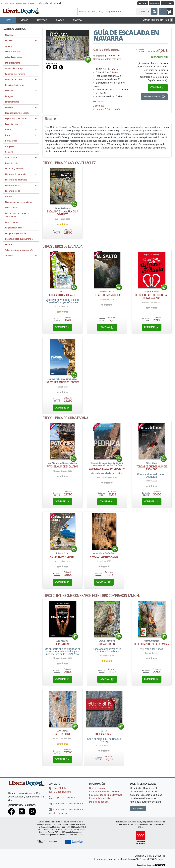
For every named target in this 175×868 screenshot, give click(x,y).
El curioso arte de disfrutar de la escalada (152, 296)
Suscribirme (138, 808)
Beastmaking (62, 644)
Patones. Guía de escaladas (63, 466)
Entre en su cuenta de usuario (158, 20)
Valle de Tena (62, 734)
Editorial (167, 3)
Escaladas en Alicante (62, 295)
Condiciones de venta (26, 3)
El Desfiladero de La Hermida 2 (152, 644)
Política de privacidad (100, 798)
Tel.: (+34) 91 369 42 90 (62, 797)
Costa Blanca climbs (62, 557)
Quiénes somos (9, 3)
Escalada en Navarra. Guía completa (62, 213)
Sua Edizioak (112, 72)
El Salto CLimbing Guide (107, 295)
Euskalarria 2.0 (104, 734)
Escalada (100, 109)
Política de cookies (99, 802)
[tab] (51, 119)
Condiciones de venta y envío (104, 791)
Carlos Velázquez (106, 50)
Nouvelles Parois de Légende (63, 382)
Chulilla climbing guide (104, 557)
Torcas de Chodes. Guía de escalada (152, 468)
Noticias (154, 3)
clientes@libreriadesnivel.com (66, 803)
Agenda (143, 3)
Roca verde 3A (107, 644)
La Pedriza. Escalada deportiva (107, 469)
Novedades (10, 35)
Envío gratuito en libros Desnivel (50, 3)
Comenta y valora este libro (107, 59)
